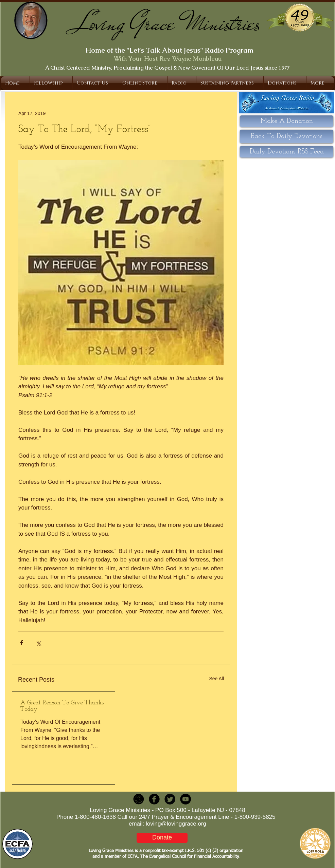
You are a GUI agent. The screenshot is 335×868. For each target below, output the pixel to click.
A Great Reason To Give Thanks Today (62, 706)
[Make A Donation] (287, 121)
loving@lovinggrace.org (176, 824)
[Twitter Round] (170, 799)
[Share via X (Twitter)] (38, 643)
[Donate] (162, 838)
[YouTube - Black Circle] (186, 799)
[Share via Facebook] (22, 643)
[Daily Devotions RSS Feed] (287, 152)
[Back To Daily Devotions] (287, 136)
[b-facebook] (154, 799)
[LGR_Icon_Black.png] (139, 799)
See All (216, 679)
